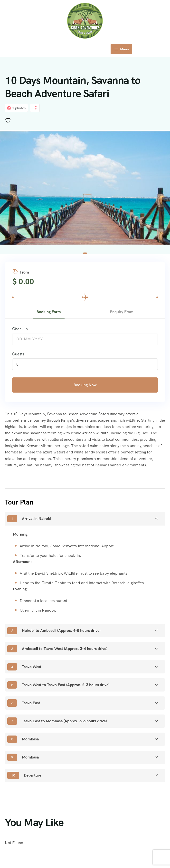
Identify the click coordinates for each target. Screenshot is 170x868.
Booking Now (85, 385)
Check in (20, 329)
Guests (18, 354)
